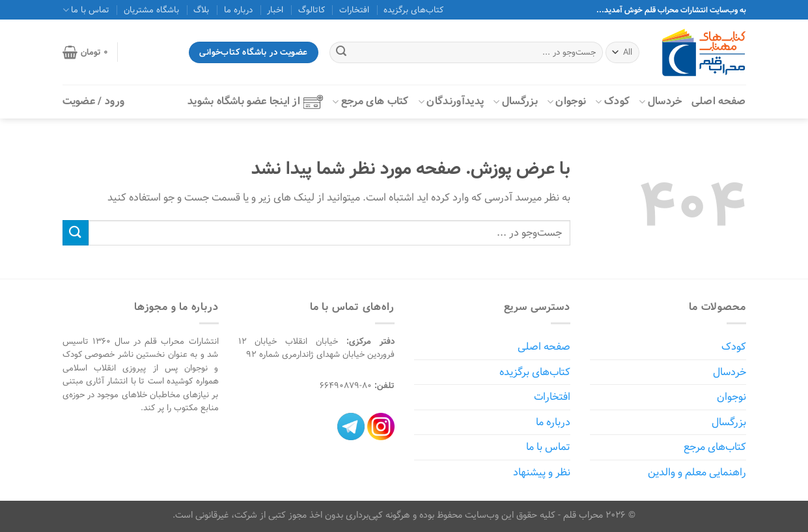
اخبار (275, 10)
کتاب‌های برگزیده (413, 10)
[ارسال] (341, 53)
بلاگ (201, 10)
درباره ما (238, 10)
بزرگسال (515, 101)
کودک (612, 101)
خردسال (660, 101)
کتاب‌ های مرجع (370, 101)
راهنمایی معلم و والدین (697, 472)
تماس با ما (86, 10)
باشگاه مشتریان (151, 10)
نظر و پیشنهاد (542, 472)
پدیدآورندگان (451, 101)
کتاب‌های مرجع (715, 447)
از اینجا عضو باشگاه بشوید (255, 101)
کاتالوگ (312, 10)
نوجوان (566, 101)
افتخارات (354, 10)
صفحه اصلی (719, 101)
